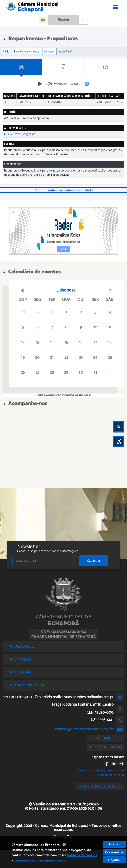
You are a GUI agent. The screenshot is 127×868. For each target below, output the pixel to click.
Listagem (49, 51)
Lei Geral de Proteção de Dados (100, 787)
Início (6, 51)
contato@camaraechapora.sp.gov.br (84, 729)
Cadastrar (94, 561)
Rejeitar (114, 860)
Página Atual (65, 51)
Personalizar (115, 852)
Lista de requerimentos (27, 51)
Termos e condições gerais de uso (101, 770)
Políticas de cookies (110, 775)
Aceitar (114, 844)
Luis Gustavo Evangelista (20, 134)
